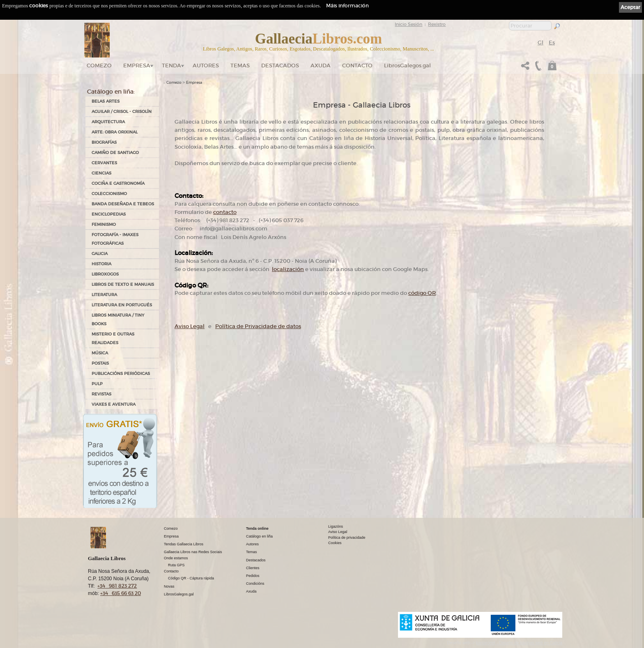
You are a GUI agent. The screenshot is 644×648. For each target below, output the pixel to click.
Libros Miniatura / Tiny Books (118, 319)
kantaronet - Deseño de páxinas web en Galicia (519, 643)
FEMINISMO (104, 224)
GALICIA (100, 254)
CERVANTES (104, 163)
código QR (422, 293)
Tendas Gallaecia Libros (184, 544)
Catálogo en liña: (111, 92)
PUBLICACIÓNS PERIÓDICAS (121, 373)
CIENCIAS (101, 173)
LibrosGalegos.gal (407, 65)
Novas (169, 586)
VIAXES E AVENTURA (114, 404)
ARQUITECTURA (108, 122)
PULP (97, 384)
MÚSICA (100, 353)
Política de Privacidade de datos (258, 326)
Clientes (253, 568)
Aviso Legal (190, 326)
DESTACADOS (280, 65)
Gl (540, 43)
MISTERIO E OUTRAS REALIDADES (113, 338)
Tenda (171, 65)
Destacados (256, 560)
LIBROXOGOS (105, 274)
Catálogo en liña (259, 536)
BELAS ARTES (106, 101)
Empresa (137, 65)
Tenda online (257, 529)
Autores (206, 65)
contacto (225, 212)
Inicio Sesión (408, 24)
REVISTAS (101, 394)
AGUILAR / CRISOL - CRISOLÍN (122, 111)
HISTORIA (101, 264)
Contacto (357, 65)
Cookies (335, 543)
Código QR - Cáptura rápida (191, 578)
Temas (240, 65)
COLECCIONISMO (109, 194)
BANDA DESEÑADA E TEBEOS (123, 204)
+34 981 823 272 (117, 586)
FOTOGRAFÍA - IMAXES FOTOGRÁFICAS (115, 239)
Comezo (99, 65)
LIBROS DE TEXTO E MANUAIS (123, 284)
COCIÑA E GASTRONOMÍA (118, 183)
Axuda (321, 65)
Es (552, 43)
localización (288, 269)
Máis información (347, 6)
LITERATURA (104, 295)
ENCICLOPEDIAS (109, 214)
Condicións (255, 584)
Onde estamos (176, 558)
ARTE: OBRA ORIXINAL (115, 132)
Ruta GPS (176, 565)
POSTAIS (100, 363)
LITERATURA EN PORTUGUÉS (122, 305)
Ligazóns (336, 526)
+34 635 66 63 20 (121, 593)
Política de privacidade (347, 538)
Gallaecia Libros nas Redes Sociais (193, 552)
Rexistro (437, 24)
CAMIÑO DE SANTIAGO (115, 153)
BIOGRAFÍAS (104, 142)
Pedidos (253, 576)
